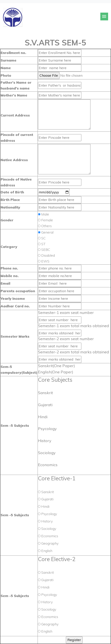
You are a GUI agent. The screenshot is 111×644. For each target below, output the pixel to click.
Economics (50, 536)
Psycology (49, 514)
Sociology (49, 528)
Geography (50, 543)
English (47, 551)
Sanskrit (48, 492)
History (47, 521)
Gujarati (47, 499)
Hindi (45, 506)
